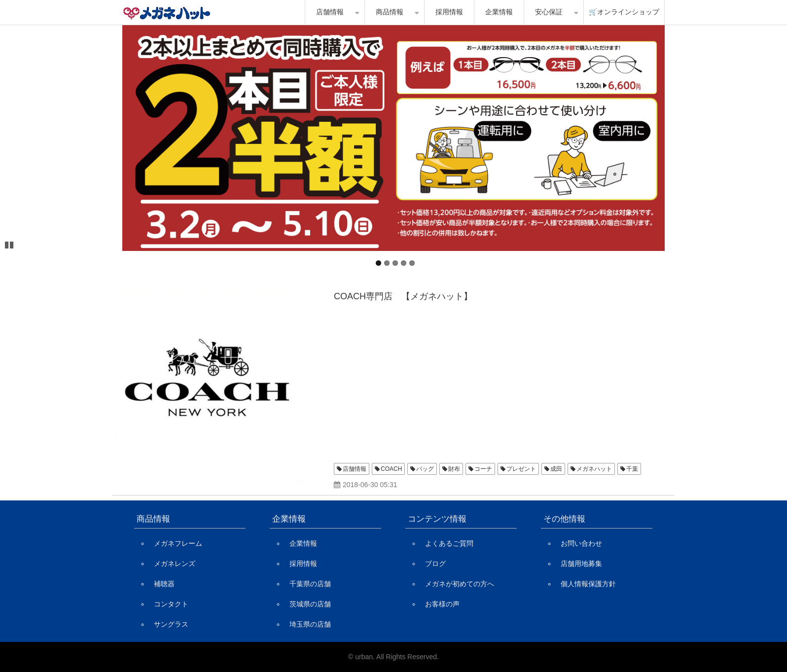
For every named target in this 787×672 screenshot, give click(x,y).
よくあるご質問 (449, 543)
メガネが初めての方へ (460, 584)
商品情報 (390, 12)
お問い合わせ (581, 543)
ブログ (435, 564)
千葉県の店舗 (310, 584)
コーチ (483, 469)
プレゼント (521, 469)
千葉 (632, 469)
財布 (454, 469)
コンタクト (171, 604)
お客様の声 (442, 604)
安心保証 (549, 12)
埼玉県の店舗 (310, 624)
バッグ (425, 469)
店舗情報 (330, 12)
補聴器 (164, 584)
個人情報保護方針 (588, 584)
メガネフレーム (178, 543)
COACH (391, 469)
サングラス (171, 624)
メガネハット (594, 469)
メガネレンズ (175, 564)
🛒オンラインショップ (624, 12)
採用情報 (449, 12)
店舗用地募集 (581, 564)
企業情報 (499, 12)
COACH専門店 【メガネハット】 (403, 296)
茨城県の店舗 (310, 604)
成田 (556, 469)
